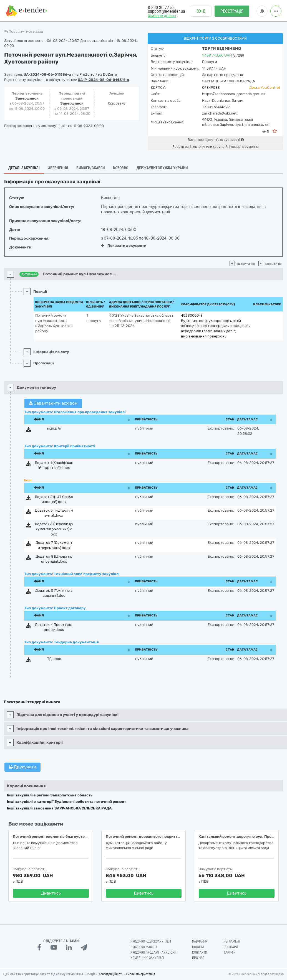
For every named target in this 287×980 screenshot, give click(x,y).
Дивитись (51, 893)
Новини (198, 947)
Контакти (200, 953)
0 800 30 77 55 (161, 8)
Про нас (198, 958)
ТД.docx (54, 659)
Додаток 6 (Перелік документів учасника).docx (54, 529)
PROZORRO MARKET (144, 947)
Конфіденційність (111, 974)
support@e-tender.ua (167, 11)
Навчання (200, 941)
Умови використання (140, 974)
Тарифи (230, 953)
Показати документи (124, 246)
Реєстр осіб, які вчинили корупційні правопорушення (216, 147)
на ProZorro (85, 74)
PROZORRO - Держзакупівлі (151, 941)
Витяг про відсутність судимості (216, 140)
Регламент (232, 941)
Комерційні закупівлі (147, 958)
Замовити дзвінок (162, 16)
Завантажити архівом (53, 403)
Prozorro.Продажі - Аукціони (153, 953)
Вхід (201, 11)
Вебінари (231, 947)
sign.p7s (54, 428)
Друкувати (22, 767)
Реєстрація (232, 11)
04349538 (211, 87)
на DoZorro (108, 74)
